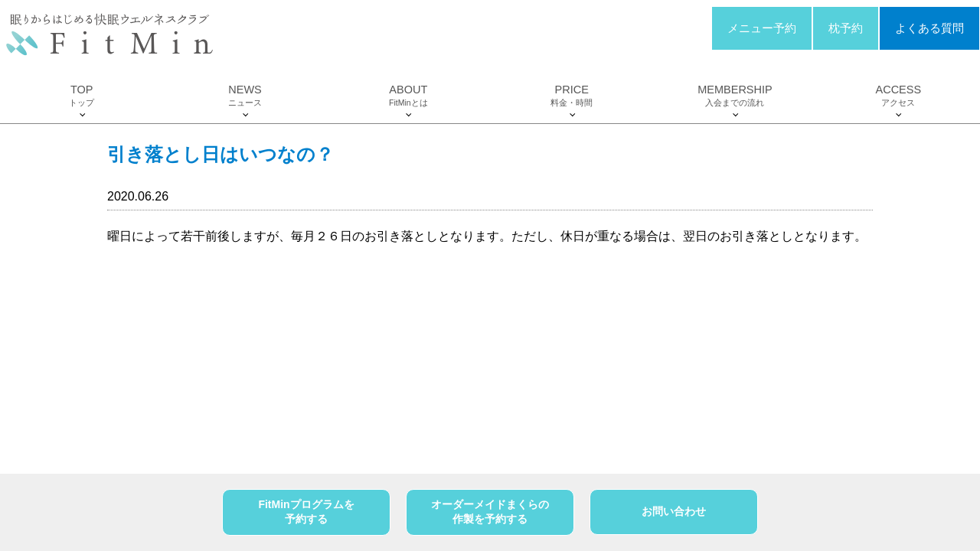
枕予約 (846, 28)
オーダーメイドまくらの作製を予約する (490, 512)
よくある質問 (929, 28)
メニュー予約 (762, 28)
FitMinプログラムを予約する (306, 512)
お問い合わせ (674, 511)
